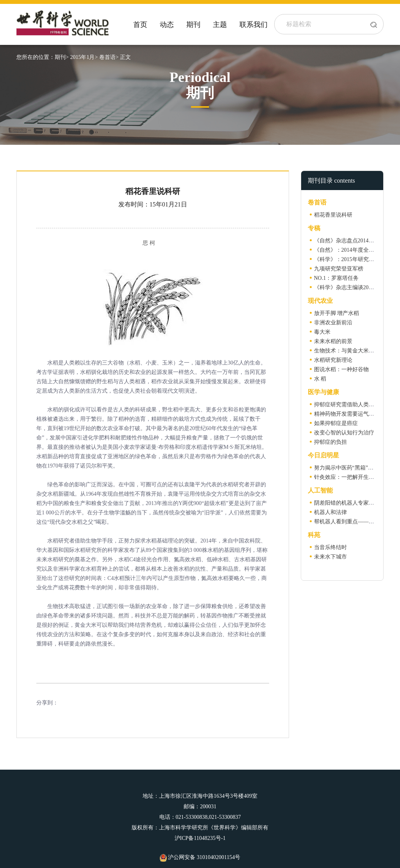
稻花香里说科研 (333, 215)
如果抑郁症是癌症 (336, 423)
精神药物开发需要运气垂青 (347, 414)
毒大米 (322, 332)
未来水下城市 (330, 557)
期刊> (62, 57)
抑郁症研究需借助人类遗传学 (350, 405)
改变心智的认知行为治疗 (344, 433)
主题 (220, 25)
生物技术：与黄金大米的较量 (350, 351)
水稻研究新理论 (333, 360)
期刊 (193, 25)
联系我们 (254, 25)
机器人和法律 (330, 512)
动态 (167, 25)
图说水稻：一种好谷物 (341, 369)
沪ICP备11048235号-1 (200, 838)
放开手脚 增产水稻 (337, 313)
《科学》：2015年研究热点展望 (352, 259)
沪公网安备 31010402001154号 (200, 857)
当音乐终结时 (330, 547)
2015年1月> (84, 57)
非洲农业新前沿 (333, 323)
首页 (140, 25)
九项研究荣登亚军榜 (339, 269)
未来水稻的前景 (333, 341)
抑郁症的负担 (330, 442)
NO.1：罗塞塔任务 (337, 278)
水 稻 (320, 379)
